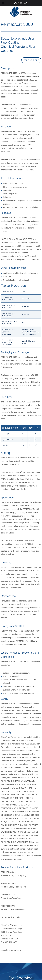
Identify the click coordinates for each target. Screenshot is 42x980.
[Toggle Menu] (3, 3)
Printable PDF (31, 60)
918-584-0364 (22, 3)
